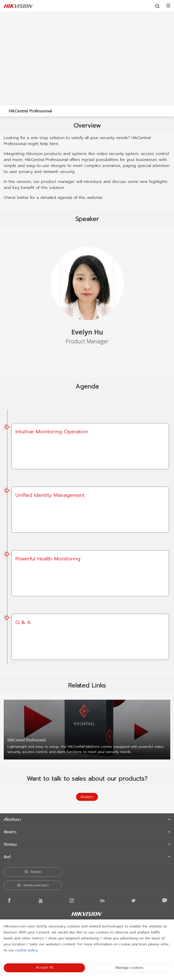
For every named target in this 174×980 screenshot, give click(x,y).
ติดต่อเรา (87, 797)
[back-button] (5, 110)
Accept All (44, 967)
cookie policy (26, 950)
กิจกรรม (10, 844)
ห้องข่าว (10, 832)
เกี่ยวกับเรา (12, 820)
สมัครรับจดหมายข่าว (33, 885)
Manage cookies (130, 968)
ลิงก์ (7, 857)
